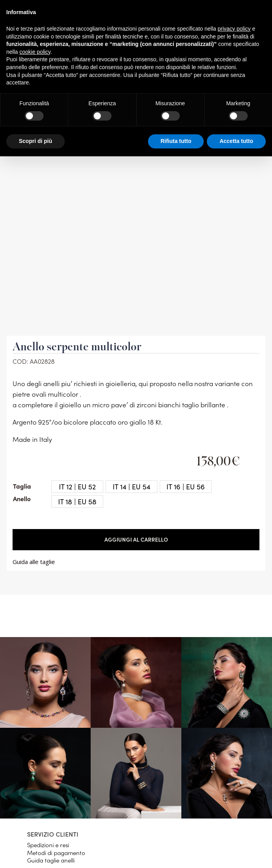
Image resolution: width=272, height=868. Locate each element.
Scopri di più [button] (36, 141)
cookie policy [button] (35, 52)
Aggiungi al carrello (136, 539)
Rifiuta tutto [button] (176, 141)
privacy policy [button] (234, 29)
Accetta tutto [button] (236, 141)
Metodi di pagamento (56, 852)
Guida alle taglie (34, 562)
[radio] (77, 487)
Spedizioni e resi (48, 845)
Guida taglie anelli (51, 860)
